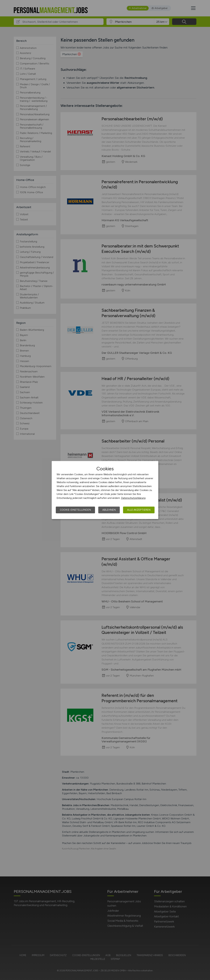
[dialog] (105, 490)
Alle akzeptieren (139, 510)
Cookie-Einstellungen (75, 510)
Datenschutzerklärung (133, 498)
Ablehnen (109, 510)
